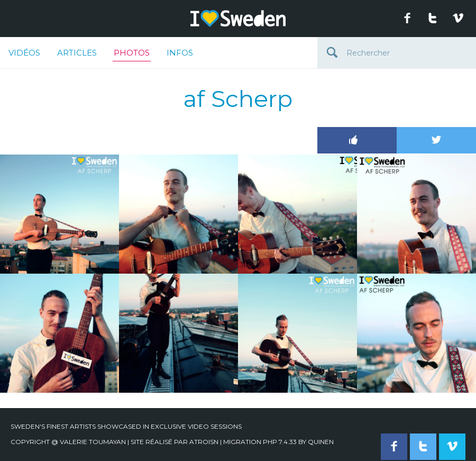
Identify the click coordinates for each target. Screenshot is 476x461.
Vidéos (24, 53)
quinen (321, 442)
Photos (132, 55)
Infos (180, 53)
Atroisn (204, 442)
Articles (77, 53)
